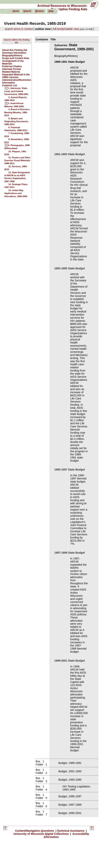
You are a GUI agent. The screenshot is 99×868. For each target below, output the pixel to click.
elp (51, 11)
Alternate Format (11, 69)
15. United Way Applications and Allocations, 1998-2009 (16, 193)
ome (16, 11)
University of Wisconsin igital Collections (41, 834)
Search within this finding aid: (17, 41)
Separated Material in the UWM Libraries (16, 76)
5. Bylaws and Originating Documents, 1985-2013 (16, 121)
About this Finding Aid (15, 50)
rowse (40, 11)
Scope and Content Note (16, 58)
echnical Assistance (71, 831)
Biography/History (12, 56)
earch (27, 11)
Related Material (11, 72)
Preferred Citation (12, 66)
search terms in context (19, 29)
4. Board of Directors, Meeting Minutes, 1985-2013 (17, 112)
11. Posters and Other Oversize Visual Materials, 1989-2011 (17, 160)
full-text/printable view (66, 29)
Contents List (10, 85)
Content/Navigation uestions (35, 831)
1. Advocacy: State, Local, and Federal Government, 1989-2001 (16, 91)
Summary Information (14, 53)
